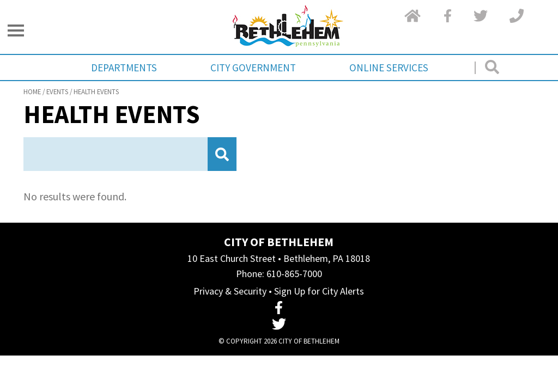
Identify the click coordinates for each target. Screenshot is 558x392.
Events (57, 91)
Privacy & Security (230, 291)
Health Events (96, 91)
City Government (253, 68)
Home (32, 91)
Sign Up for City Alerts (319, 291)
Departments (124, 68)
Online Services (389, 68)
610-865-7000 (294, 274)
